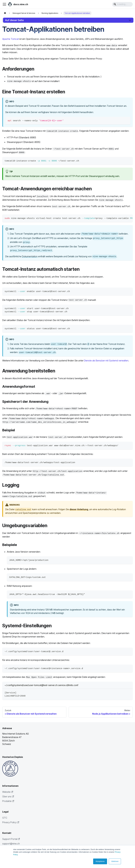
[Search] (122, 4)
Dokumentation (30, 256)
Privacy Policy (11, 822)
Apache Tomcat (11, 39)
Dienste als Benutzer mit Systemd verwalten (106, 361)
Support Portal (11, 839)
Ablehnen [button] (115, 861)
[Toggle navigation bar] (4, 4)
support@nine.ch (11, 844)
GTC (5, 818)
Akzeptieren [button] (100, 861)
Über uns (8, 796)
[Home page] (5, 13)
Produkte (8, 801)
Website (8, 792)
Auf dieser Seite (14, 20)
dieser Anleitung (79, 509)
